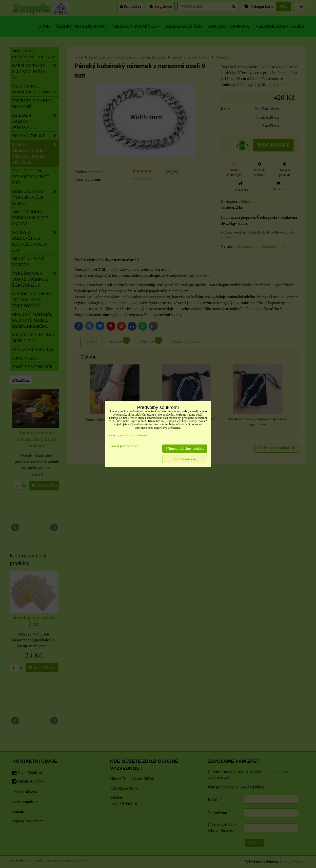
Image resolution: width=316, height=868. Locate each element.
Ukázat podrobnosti (123, 446)
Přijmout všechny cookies (185, 448)
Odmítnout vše (185, 459)
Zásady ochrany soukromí (128, 435)
